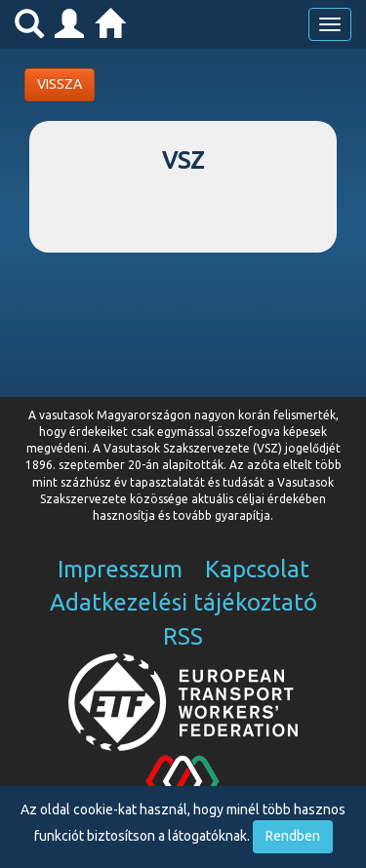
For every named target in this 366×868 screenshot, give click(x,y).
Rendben (293, 836)
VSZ (183, 160)
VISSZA (60, 84)
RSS (183, 636)
